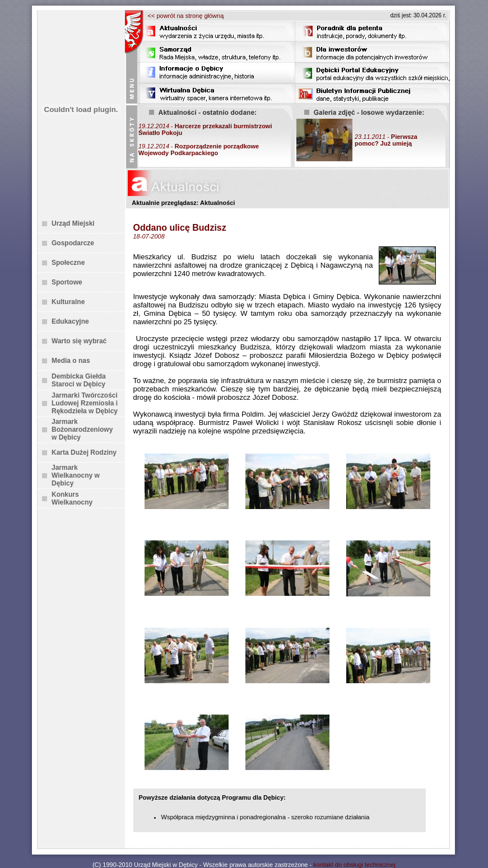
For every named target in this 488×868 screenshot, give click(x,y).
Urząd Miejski (73, 223)
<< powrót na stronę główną (186, 16)
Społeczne (68, 263)
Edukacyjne (70, 321)
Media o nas (71, 361)
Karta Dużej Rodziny (84, 452)
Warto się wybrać (79, 341)
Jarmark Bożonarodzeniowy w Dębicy (82, 430)
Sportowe (67, 282)
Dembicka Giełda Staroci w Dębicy (79, 380)
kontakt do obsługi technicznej (354, 865)
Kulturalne (68, 302)
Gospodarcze (73, 243)
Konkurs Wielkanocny (72, 498)
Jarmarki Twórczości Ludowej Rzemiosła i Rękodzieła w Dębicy (85, 403)
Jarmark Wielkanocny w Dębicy (76, 475)
